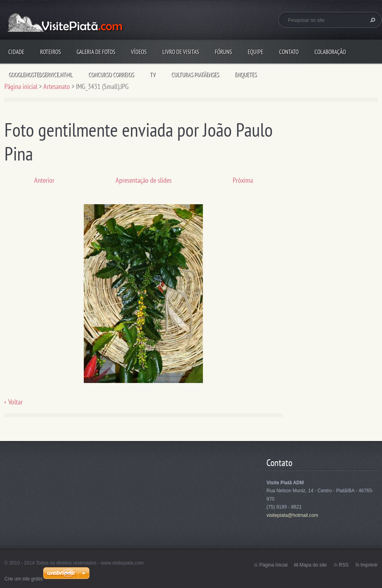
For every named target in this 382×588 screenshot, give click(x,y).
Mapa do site (313, 565)
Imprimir (369, 565)
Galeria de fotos (96, 52)
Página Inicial (273, 565)
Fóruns (223, 52)
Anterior (44, 180)
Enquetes (246, 74)
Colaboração (330, 52)
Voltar (15, 402)
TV (152, 74)
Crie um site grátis (24, 579)
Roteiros (50, 52)
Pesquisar (372, 20)
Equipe (256, 52)
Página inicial (21, 86)
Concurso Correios (111, 74)
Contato (289, 52)
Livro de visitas (181, 52)
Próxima (243, 180)
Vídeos (139, 52)
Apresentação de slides (144, 180)
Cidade (16, 52)
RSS (344, 565)
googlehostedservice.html (40, 74)
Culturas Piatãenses (195, 74)
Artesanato (57, 86)
